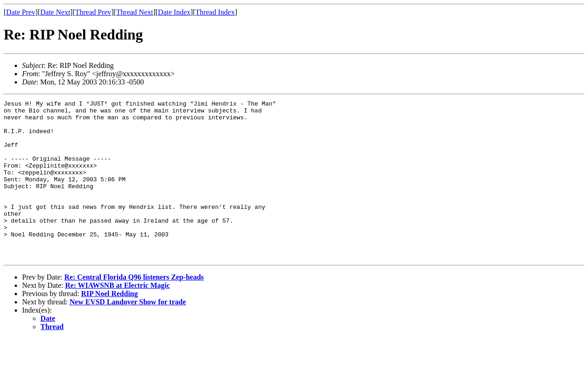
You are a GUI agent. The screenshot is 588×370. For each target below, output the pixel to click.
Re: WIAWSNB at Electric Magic (118, 317)
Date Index (174, 12)
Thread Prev (93, 12)
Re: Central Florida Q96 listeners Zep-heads (134, 309)
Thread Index (215, 12)
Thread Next (135, 12)
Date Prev (21, 12)
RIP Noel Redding (109, 325)
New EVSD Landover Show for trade (128, 334)
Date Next (55, 12)
